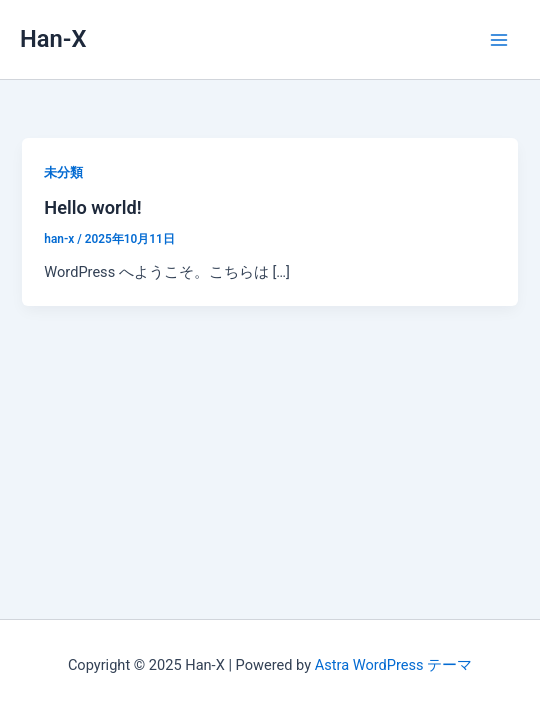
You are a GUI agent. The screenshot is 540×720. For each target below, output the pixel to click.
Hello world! (92, 207)
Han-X (53, 39)
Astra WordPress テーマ (393, 665)
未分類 (63, 172)
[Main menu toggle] (499, 40)
